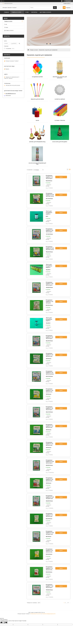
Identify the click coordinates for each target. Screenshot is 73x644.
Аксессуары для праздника (60, 142)
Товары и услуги (16, 12)
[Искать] (55, 8)
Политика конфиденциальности (49, 614)
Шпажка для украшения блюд (37, 142)
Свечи (37, 120)
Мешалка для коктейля (37, 99)
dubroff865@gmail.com (11, 94)
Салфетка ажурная (60, 99)
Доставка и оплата (45, 12)
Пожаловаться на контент (36, 614)
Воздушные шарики (37, 77)
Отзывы (6, 27)
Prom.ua (43, 612)
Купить (61, 177)
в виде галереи (68, 170)
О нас (27, 12)
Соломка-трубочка (60, 120)
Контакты (34, 12)
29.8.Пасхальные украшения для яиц (37, 164)
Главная (6, 12)
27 (68, 603)
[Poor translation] (5, 623)
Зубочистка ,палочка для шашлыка (60, 77)
